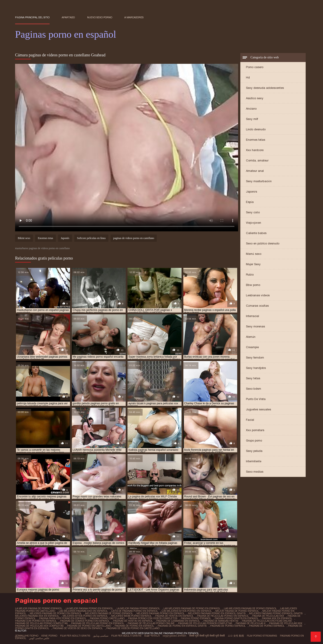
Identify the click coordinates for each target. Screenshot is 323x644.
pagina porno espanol (196, 618)
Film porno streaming (262, 636)
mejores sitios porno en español (85, 616)
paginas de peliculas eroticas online (267, 621)
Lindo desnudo (256, 129)
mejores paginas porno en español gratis (217, 613)
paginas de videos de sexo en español (78, 628)
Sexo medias (255, 472)
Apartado (68, 17)
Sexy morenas (255, 326)
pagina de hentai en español (174, 616)
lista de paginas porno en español (135, 611)
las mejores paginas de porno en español (192, 608)
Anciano (251, 109)
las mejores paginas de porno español (250, 608)
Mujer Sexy (253, 264)
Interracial (252, 316)
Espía (250, 202)
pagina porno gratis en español (237, 618)
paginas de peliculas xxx (286, 623)
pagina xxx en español (277, 618)
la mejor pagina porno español (138, 608)
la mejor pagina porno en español (89, 608)
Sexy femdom (255, 358)
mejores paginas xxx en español (37, 616)
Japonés (251, 192)
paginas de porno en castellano (89, 626)
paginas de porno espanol (267, 626)
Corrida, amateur (257, 160)
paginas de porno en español (134, 626)
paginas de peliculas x (251, 623)
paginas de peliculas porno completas (41, 623)
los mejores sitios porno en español (187, 611)
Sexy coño (253, 212)
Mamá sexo (254, 254)
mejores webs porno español (131, 616)
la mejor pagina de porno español (39, 608)
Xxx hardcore (255, 150)
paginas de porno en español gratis (182, 626)
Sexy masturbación (259, 181)
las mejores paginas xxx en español (83, 611)
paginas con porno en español (36, 621)
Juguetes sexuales (258, 409)
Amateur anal (255, 171)
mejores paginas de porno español (109, 613)
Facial (250, 420)
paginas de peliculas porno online (151, 623)
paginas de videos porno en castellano (134, 238)
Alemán (251, 337)
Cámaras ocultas (257, 306)
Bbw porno (253, 285)
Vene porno (49, 636)
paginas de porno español (228, 626)
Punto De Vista (256, 399)
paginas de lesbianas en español (178, 621)
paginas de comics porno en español (85, 621)
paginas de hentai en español (133, 621)
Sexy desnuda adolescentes (265, 88)
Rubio (250, 275)
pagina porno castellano (107, 618)
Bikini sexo (24, 238)
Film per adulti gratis (75, 636)
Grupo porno (254, 440)
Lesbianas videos (258, 295)
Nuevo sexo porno (100, 17)
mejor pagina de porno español (237, 611)
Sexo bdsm (254, 389)
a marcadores (134, 17)
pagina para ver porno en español (63, 618)
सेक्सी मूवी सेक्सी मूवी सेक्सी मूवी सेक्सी (207, 636)
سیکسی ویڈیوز (101, 636)
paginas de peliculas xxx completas (39, 626)
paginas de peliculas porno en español (98, 623)
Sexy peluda (254, 451)
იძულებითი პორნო (174, 636)
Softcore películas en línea (91, 238)
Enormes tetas (256, 140)
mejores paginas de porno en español (56, 613)
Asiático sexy (255, 98)
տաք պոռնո (152, 636)
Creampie (252, 347)
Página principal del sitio (32, 17)
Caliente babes (256, 233)
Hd (248, 77)
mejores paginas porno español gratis (276, 613)
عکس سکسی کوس (39, 638)
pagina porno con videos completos (153, 618)
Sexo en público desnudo (263, 243)
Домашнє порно (27, 636)
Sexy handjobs (256, 368)
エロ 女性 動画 (236, 636)
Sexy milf (252, 119)
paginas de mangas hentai (221, 621)
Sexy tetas (253, 378)
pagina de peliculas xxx (268, 616)
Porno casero (255, 67)
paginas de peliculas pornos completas (205, 623)
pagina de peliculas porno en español (223, 616)
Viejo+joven (254, 223)
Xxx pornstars (255, 430)
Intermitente (254, 461)
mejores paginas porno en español (160, 613)
